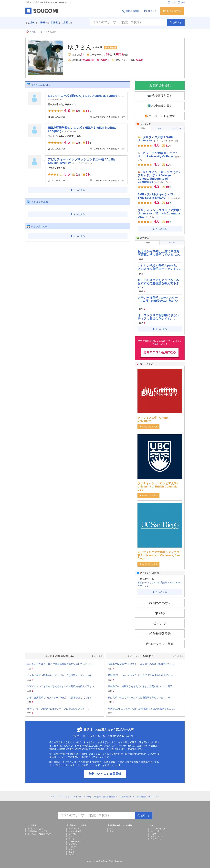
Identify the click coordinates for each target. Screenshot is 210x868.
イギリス (72, 832)
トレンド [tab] (172, 242)
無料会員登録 (131, 11)
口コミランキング (158, 827)
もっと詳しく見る (148, 425)
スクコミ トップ (34, 32)
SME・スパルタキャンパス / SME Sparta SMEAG (159, 195)
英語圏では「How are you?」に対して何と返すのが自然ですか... (141, 674)
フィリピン (73, 843)
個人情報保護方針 (110, 795)
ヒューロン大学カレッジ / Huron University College (160, 155)
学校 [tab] (143, 128)
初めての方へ (160, 602)
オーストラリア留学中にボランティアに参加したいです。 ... (158, 316)
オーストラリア (75, 835)
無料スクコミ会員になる (160, 351)
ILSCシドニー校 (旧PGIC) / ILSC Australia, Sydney (86, 97)
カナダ (71, 837)
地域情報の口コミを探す (37, 830)
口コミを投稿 (172, 11)
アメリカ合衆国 (75, 830)
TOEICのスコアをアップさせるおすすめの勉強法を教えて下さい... (158, 282)
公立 (111, 827)
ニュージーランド (76, 840)
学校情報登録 (160, 632)
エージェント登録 (160, 642)
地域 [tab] (160, 128)
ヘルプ (172, 2)
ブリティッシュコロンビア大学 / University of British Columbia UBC (159, 213)
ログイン (150, 11)
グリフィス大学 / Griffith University (159, 138)
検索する (176, 22)
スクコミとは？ (65, 795)
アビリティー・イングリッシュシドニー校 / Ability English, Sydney (82, 161)
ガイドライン (79, 795)
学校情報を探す (160, 96)
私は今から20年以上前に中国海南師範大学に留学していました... (160, 252)
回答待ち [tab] (147, 242)
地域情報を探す (160, 106)
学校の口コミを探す (36, 827)
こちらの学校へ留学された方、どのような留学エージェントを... (160, 266)
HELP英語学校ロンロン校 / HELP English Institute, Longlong (83, 129)
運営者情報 (141, 795)
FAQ (181, 2)
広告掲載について (127, 795)
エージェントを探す (160, 116)
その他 (71, 853)
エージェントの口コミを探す (39, 832)
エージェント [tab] (176, 128)
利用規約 (97, 795)
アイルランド (74, 827)
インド (71, 848)
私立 (111, 830)
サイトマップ (154, 795)
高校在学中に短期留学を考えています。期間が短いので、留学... (141, 685)
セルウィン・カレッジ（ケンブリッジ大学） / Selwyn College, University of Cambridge (159, 176)
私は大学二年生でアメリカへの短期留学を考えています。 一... (140, 696)
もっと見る (78, 190)
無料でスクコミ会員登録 (105, 772)
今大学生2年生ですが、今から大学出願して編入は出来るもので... (142, 707)
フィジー (72, 845)
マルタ (71, 850)
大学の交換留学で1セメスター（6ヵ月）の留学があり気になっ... (158, 299)
